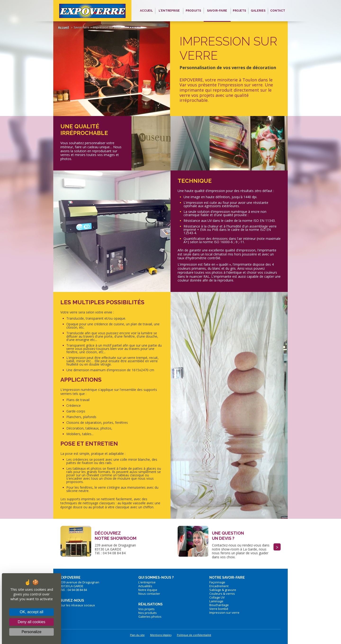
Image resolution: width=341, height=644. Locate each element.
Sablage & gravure (223, 590)
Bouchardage (219, 605)
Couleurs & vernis (222, 594)
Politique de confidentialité (194, 635)
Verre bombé (219, 609)
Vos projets (146, 609)
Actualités (145, 586)
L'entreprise (147, 582)
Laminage (216, 601)
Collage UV (217, 597)
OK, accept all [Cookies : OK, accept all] (31, 612)
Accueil (63, 27)
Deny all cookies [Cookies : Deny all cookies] (32, 622)
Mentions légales (161, 635)
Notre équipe (148, 590)
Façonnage (217, 582)
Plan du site (137, 635)
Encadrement (219, 586)
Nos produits (148, 613)
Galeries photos (150, 617)
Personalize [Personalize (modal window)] (31, 632)
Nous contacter (149, 594)
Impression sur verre (224, 613)
